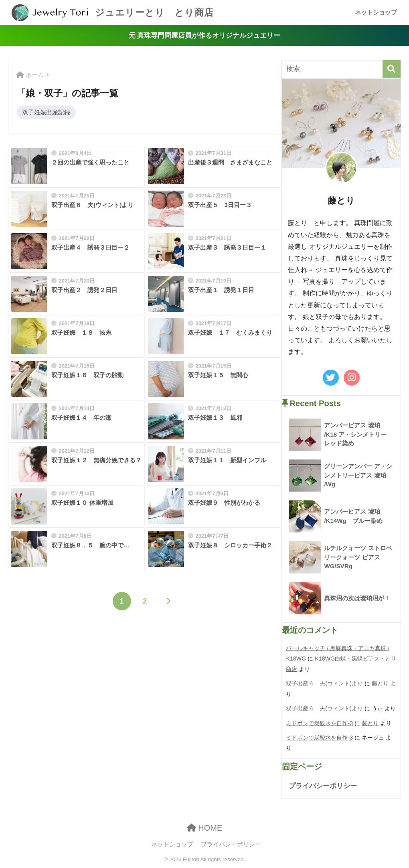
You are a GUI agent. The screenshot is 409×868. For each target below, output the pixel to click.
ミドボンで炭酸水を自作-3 (319, 723)
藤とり (380, 683)
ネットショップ (376, 12)
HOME (205, 828)
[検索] (392, 69)
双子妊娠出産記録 (46, 112)
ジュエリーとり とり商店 (112, 12)
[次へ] (168, 601)
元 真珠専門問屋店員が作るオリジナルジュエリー (205, 36)
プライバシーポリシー (323, 786)
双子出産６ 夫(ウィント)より (324, 683)
